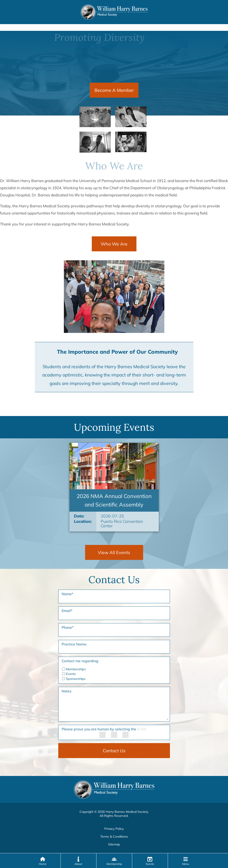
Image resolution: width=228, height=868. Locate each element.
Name (67, 594)
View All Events (114, 552)
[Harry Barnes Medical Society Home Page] (114, 12)
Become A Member (114, 90)
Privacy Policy (114, 829)
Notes (67, 691)
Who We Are (114, 244)
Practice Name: (74, 644)
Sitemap (114, 844)
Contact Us (114, 751)
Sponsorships (76, 679)
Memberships (76, 669)
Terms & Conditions (114, 836)
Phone (68, 627)
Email (67, 611)
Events (71, 674)
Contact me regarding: (80, 661)
